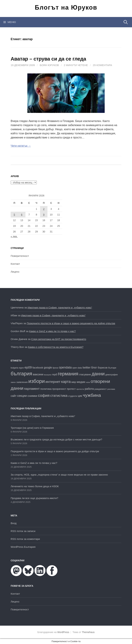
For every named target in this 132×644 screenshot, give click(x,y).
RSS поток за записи (23, 531)
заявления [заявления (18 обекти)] (22, 382)
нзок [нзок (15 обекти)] (88, 382)
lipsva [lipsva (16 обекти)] (55, 368)
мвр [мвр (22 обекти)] (74, 382)
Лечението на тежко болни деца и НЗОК (35, 486)
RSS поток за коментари (25, 539)
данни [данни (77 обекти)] (98, 374)
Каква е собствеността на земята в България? (56, 347)
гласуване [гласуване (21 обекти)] (85, 374)
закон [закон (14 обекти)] (13, 382)
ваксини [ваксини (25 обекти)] (38, 374)
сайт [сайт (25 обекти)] (14, 396)
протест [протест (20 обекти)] (71, 389)
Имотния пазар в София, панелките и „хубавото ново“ (60, 308)
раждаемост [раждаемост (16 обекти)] (101, 389)
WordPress (63, 632)
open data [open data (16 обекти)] (77, 368)
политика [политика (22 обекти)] (46, 389)
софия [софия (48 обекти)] (44, 396)
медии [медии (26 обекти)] (81, 382)
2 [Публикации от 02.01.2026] (44, 209)
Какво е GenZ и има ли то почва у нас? (53, 331)
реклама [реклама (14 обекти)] (111, 389)
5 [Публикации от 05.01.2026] (14, 215)
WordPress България (23, 547)
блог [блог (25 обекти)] (94, 367)
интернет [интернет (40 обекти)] (53, 382)
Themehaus (88, 632)
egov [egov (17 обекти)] (21, 368)
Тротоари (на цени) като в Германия (32, 428)
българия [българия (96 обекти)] (21, 374)
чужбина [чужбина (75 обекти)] (92, 395)
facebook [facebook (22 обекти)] (38, 368)
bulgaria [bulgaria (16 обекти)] (14, 368)
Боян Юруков (49, 65)
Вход (14, 523)
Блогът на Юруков (66, 7)
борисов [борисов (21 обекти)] (103, 368)
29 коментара (102, 65)
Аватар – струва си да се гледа (48, 59)
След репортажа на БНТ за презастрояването (59, 339)
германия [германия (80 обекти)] (68, 374)
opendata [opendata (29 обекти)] (65, 367)
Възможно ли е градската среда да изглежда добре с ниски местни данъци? (56, 439)
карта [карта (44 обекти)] (66, 382)
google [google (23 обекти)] (48, 368)
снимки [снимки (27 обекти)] (32, 396)
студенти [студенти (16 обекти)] (73, 396)
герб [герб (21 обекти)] (54, 374)
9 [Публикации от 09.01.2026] (44, 215)
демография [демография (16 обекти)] (112, 375)
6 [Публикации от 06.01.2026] (22, 215)
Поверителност (20, 256)
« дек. (14, 236)
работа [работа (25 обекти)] (89, 389)
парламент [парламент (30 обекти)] (32, 389)
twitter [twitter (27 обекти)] (86, 367)
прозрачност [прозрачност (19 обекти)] (59, 389)
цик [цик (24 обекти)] (80, 396)
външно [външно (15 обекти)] (48, 375)
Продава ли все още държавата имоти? (34, 498)
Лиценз (15, 272)
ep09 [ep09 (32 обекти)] (28, 367)
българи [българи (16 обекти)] (112, 368)
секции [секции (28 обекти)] (22, 396)
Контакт (15, 264)
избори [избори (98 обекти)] (37, 381)
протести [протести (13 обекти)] (80, 389)
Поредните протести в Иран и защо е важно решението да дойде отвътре (71, 323)
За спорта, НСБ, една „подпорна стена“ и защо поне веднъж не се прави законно (59, 475)
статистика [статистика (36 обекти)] (59, 396)
